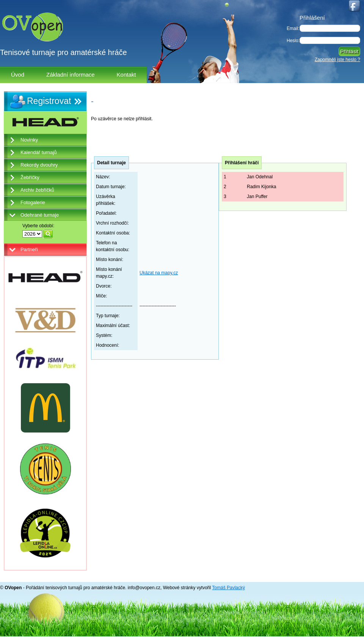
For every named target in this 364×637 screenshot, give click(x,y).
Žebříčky (30, 177)
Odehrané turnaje (40, 215)
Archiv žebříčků (37, 190)
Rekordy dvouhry (39, 165)
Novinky (29, 140)
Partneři (29, 249)
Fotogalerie (33, 202)
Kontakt (126, 75)
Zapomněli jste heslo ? (337, 60)
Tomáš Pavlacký (228, 588)
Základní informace (71, 75)
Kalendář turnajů (38, 152)
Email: (293, 28)
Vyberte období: (38, 226)
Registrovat (49, 101)
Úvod (18, 75)
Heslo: (293, 41)
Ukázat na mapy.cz (159, 273)
